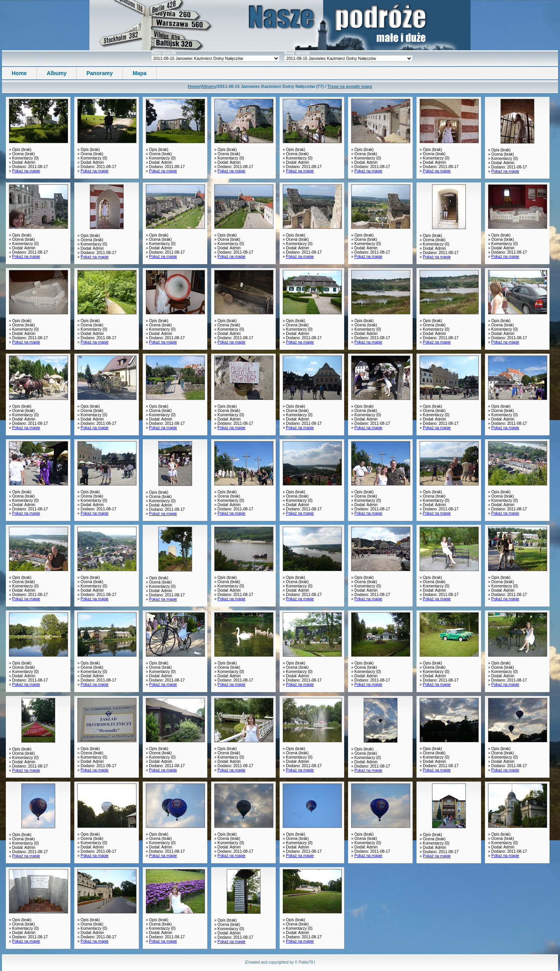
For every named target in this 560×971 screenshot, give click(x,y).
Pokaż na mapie (26, 171)
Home (19, 73)
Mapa (140, 73)
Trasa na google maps (350, 86)
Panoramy (100, 73)
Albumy (57, 73)
